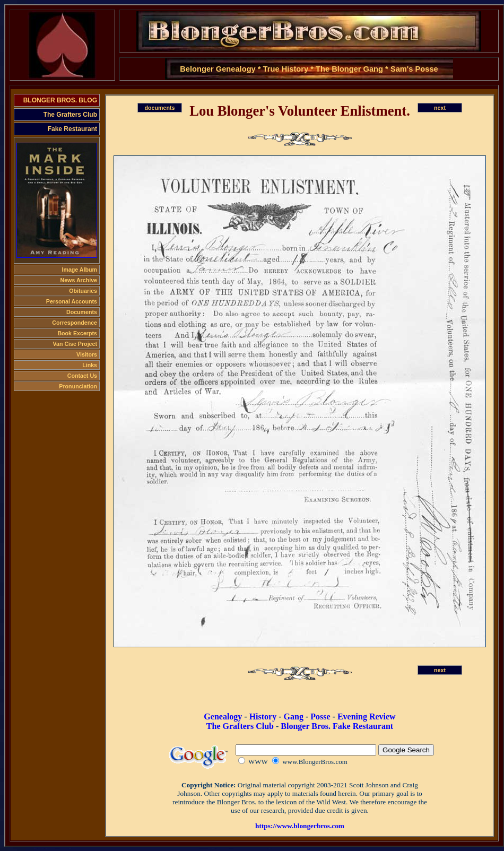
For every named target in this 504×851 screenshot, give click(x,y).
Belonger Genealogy (218, 69)
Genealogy (223, 717)
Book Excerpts (77, 333)
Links (90, 365)
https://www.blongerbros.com (300, 826)
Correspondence (75, 323)
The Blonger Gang (349, 69)
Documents (82, 312)
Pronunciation (78, 386)
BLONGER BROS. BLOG (60, 100)
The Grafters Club (70, 115)
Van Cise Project (75, 344)
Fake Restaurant (72, 129)
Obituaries (83, 291)
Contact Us (82, 376)
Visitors (87, 354)
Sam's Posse (414, 69)
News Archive (79, 280)
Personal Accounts (72, 301)
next (440, 108)
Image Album (79, 270)
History (263, 717)
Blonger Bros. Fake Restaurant (337, 726)
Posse (320, 717)
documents (160, 108)
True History (286, 69)
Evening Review (367, 717)
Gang (294, 717)
